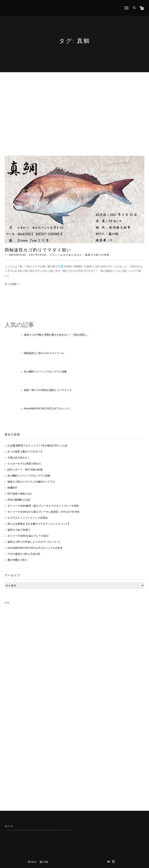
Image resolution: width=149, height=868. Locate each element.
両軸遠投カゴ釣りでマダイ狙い (38, 250)
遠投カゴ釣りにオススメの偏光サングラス (31, 482)
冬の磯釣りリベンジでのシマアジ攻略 (45, 372)
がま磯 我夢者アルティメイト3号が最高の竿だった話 (37, 445)
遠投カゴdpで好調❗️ (19, 530)
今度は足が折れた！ (19, 457)
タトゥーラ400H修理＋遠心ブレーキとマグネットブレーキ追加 (43, 506)
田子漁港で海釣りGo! (19, 494)
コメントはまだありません (66, 255)
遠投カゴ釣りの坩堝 (97, 255)
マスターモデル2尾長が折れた (24, 464)
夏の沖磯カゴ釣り (17, 560)
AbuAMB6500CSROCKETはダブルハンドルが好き (35, 548)
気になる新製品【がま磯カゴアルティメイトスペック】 (39, 524)
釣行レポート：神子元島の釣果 (25, 470)
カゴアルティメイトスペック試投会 (28, 518)
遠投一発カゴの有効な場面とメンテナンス (48, 390)
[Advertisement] (74, 101)
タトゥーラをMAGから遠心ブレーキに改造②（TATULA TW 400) (43, 512)
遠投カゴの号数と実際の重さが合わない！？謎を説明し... (56, 335)
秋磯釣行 (12, 488)
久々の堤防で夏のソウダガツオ (25, 451)
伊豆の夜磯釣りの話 (19, 500)
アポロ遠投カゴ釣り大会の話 (24, 554)
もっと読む (11, 284)
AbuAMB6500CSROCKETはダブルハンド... (47, 408)
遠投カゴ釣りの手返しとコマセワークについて (34, 542)
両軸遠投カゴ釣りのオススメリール (44, 353)
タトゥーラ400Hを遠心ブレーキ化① (28, 536)
